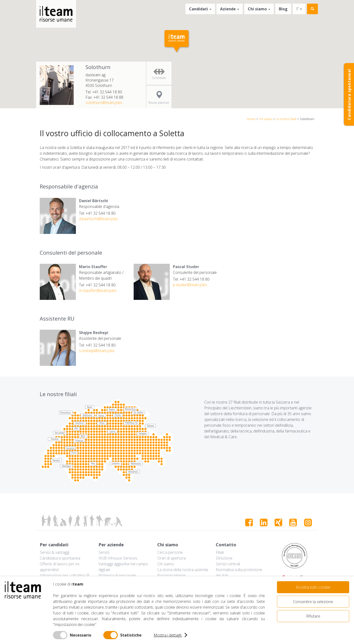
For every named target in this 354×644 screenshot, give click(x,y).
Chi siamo (259, 9)
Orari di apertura (171, 558)
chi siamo (266, 119)
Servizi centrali (228, 564)
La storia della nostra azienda (183, 570)
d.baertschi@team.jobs (98, 219)
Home (251, 119)
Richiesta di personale (117, 575)
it (299, 9)
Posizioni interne (171, 575)
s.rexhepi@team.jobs (97, 351)
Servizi (104, 552)
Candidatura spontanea (60, 558)
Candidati (200, 9)
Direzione (224, 558)
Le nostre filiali (286, 119)
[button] (177, 42)
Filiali (220, 552)
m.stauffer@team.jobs (98, 290)
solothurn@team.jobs (104, 103)
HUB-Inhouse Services (118, 558)
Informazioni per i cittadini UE (65, 575)
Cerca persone (170, 552)
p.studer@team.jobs (190, 285)
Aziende (230, 9)
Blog (283, 9)
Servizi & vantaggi (55, 552)
